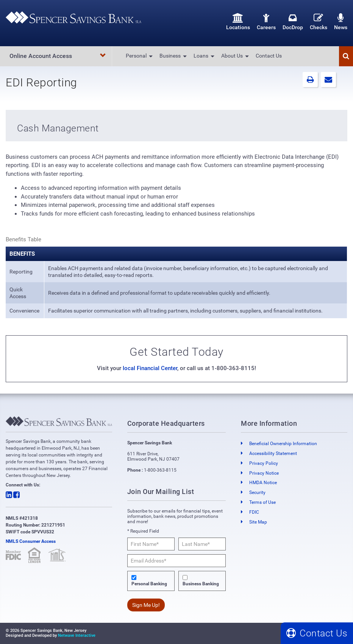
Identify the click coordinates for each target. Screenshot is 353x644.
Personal (136, 56)
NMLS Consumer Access (31, 541)
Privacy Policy (264, 463)
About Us (232, 56)
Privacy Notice (264, 473)
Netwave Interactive (77, 635)
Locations (238, 22)
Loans (201, 56)
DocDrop (293, 22)
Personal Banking (149, 584)
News (341, 22)
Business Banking (201, 584)
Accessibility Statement (273, 453)
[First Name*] (151, 544)
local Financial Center (150, 368)
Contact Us (269, 56)
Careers (266, 22)
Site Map (258, 522)
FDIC (254, 512)
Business (170, 56)
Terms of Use (262, 502)
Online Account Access (58, 56)
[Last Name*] (202, 544)
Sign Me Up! (146, 605)
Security (257, 492)
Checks (319, 22)
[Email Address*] (177, 561)
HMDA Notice (263, 483)
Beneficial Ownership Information (283, 444)
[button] (346, 56)
